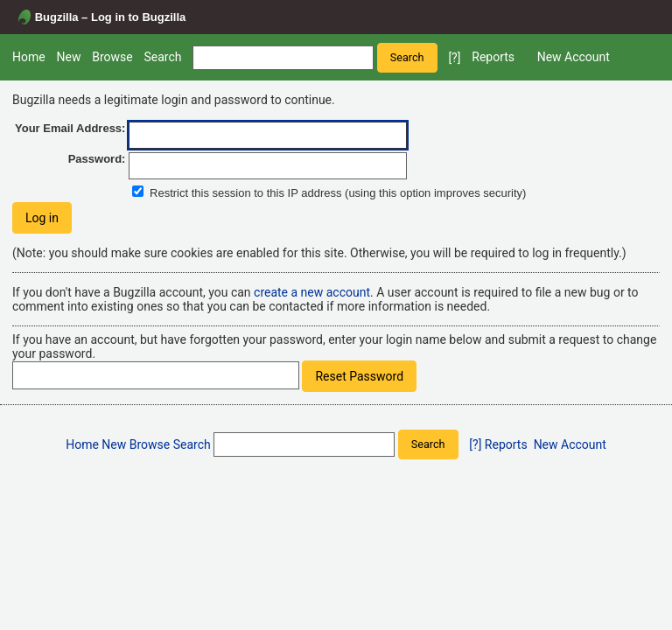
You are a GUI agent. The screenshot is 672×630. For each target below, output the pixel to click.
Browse (112, 57)
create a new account (312, 292)
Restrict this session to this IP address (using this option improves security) (338, 193)
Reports (493, 57)
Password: (97, 159)
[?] (454, 58)
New (68, 57)
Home (29, 57)
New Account (574, 57)
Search (162, 57)
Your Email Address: (70, 128)
